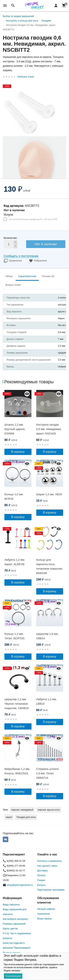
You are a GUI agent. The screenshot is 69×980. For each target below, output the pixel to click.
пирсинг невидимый (22, 810)
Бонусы (41, 885)
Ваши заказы (45, 919)
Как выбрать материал (15, 919)
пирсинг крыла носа (49, 810)
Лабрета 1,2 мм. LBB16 (47, 701)
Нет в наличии (46, 244)
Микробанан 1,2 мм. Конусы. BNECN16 (17, 771)
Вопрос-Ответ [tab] (13, 285)
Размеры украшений (14, 924)
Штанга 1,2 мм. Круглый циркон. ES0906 (15, 429)
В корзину (18, 452)
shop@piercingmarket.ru (20, 885)
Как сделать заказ (47, 866)
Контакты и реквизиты (50, 861)
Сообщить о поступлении (21, 256)
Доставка (43, 871)
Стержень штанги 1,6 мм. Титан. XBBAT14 (47, 773)
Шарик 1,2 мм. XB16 (49, 494)
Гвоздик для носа (26, 817)
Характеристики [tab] (27, 276)
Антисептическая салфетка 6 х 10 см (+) (33, 219)
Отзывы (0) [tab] (48, 276)
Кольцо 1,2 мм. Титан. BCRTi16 (14, 636)
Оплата (41, 875)
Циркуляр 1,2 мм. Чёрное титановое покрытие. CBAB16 (17, 704)
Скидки (41, 880)
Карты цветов (10, 929)
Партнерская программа (51, 890)
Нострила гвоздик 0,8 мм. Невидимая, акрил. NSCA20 (49, 429)
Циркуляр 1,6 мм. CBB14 (47, 636)
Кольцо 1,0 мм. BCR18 (14, 496)
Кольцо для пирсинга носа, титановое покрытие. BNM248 (50, 566)
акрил (9, 817)
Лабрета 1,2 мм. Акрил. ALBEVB (15, 562)
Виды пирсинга (11, 905)
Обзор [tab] (9, 276)
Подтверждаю (13, 976)
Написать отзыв (26, 77)
